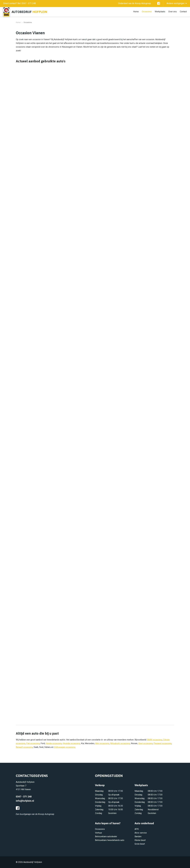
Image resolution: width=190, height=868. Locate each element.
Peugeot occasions (163, 743)
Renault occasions (24, 747)
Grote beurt (140, 844)
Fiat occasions (33, 743)
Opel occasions (145, 743)
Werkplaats (160, 11)
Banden (138, 836)
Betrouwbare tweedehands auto (110, 840)
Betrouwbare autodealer (106, 836)
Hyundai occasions (71, 743)
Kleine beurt (140, 840)
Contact (183, 11)
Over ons (173, 11)
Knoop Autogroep (46, 814)
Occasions (147, 11)
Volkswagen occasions (65, 747)
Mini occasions (102, 743)
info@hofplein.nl (25, 801)
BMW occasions (155, 740)
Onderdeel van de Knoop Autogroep (135, 3)
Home (136, 11)
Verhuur (98, 833)
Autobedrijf (29, 12)
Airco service (141, 833)
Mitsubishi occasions (120, 743)
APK (137, 829)
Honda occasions (54, 743)
